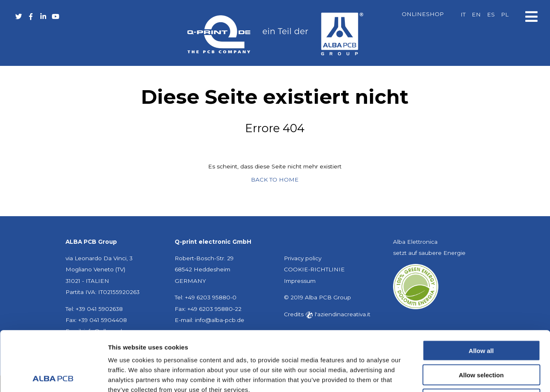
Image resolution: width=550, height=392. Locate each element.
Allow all (481, 291)
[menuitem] (463, 15)
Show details (432, 376)
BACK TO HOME (275, 180)
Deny (481, 339)
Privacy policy (303, 258)
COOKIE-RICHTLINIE (314, 269)
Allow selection (481, 315)
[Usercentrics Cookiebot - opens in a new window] (53, 376)
